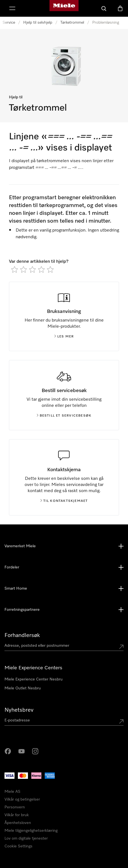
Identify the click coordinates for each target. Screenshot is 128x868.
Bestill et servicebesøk (64, 416)
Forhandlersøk (22, 635)
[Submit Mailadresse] (121, 721)
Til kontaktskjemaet (64, 501)
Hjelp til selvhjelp (38, 23)
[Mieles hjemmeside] (64, 8)
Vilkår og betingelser (22, 799)
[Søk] (104, 8)
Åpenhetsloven (18, 823)
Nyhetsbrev (19, 710)
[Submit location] (121, 647)
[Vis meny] (12, 8)
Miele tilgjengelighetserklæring (31, 831)
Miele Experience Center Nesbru (34, 679)
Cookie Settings (18, 846)
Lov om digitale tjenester (26, 838)
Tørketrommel (72, 23)
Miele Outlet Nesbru (23, 688)
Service (9, 23)
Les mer (64, 337)
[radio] (15, 269)
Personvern (15, 807)
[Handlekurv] (120, 8)
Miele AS (12, 792)
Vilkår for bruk (17, 815)
